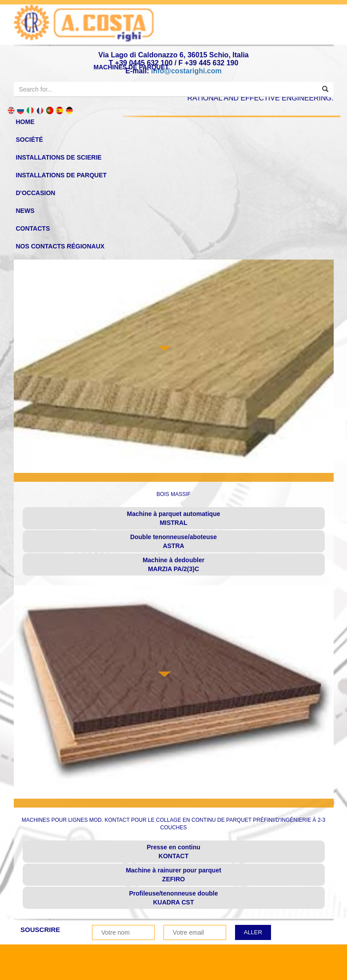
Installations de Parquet (62, 175)
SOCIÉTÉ (30, 140)
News (25, 211)
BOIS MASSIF (173, 494)
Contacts (33, 228)
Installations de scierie (59, 157)
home (25, 122)
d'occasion (36, 193)
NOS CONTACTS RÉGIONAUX (60, 246)
